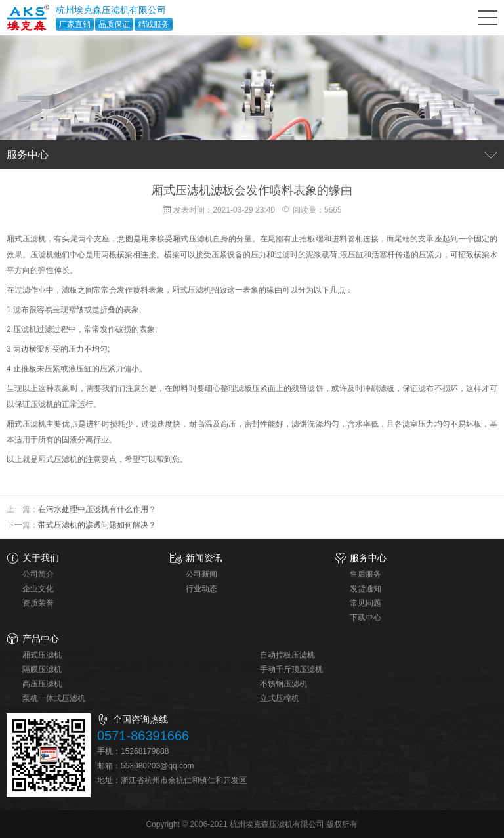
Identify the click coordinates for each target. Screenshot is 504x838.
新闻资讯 (204, 558)
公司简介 (38, 574)
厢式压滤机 (42, 655)
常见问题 (366, 603)
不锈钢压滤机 (283, 684)
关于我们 (41, 558)
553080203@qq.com (157, 766)
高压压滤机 (42, 684)
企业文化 (38, 589)
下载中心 (366, 618)
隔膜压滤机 (42, 669)
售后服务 (366, 574)
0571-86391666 (143, 736)
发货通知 (366, 589)
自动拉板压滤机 (287, 655)
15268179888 (145, 751)
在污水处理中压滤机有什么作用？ (97, 509)
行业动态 (201, 589)
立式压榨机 (280, 698)
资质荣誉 (38, 603)
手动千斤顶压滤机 (291, 669)
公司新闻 (201, 574)
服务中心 (368, 558)
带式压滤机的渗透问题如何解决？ (97, 525)
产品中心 (41, 639)
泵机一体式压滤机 (54, 698)
